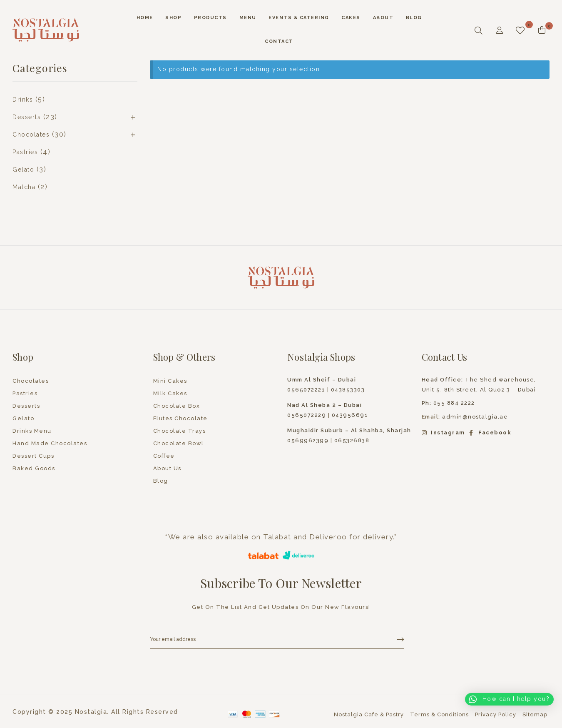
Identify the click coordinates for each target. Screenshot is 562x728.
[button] (509, 699)
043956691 (350, 415)
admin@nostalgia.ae (475, 417)
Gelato (23, 170)
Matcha (24, 187)
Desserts (27, 117)
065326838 (352, 440)
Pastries (25, 152)
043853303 (348, 390)
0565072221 (306, 390)
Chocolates (31, 135)
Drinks (23, 100)
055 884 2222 (448, 403)
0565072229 (307, 415)
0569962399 (308, 440)
